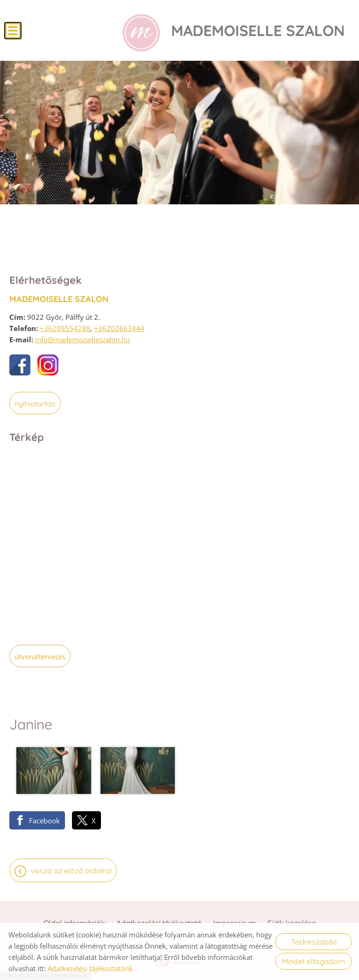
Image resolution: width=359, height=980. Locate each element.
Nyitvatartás (35, 404)
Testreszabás (314, 942)
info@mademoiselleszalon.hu (83, 339)
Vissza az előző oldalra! (71, 871)
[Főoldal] (141, 33)
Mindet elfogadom (314, 961)
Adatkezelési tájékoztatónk (90, 968)
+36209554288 (65, 328)
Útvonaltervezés (40, 656)
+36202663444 (119, 328)
